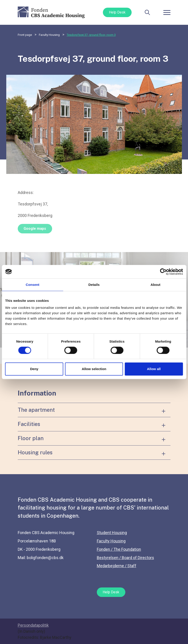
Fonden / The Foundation (119, 549)
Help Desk (117, 12)
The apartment (36, 410)
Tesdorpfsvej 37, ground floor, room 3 (91, 35)
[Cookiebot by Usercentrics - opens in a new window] (163, 272)
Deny (34, 369)
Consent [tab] (32, 285)
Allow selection (94, 369)
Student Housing (112, 533)
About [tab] (155, 285)
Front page (25, 35)
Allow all (154, 369)
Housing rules (35, 452)
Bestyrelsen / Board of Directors (125, 558)
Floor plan (31, 438)
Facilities (29, 424)
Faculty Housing (49, 35)
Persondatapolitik (33, 625)
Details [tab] (94, 285)
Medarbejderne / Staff (117, 566)
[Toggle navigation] (167, 12)
